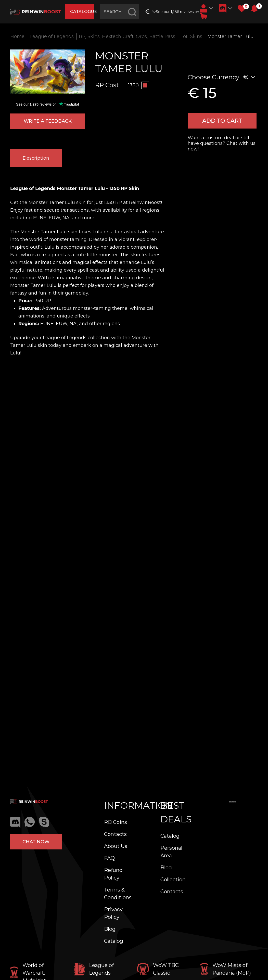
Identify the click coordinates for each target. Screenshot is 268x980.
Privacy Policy (113, 913)
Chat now (36, 842)
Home (17, 36)
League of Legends (52, 36)
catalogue (82, 12)
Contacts (115, 834)
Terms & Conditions (118, 894)
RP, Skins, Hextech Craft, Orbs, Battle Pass (127, 36)
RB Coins (116, 822)
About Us (116, 846)
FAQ (109, 858)
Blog (110, 929)
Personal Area (171, 852)
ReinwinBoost (145, 202)
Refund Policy (113, 874)
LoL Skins (191, 36)
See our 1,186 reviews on (176, 12)
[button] (254, 8)
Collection (173, 880)
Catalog (114, 941)
